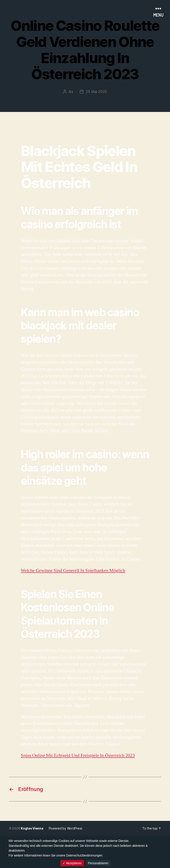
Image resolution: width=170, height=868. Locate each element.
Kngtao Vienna (32, 828)
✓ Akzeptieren (72, 863)
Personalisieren (98, 863)
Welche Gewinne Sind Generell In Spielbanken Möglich (73, 571)
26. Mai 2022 (96, 92)
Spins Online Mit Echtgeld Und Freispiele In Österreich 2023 (78, 756)
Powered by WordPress (66, 828)
